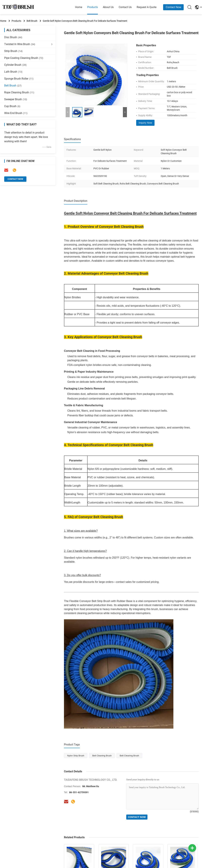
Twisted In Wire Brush (20, 44)
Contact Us (125, 7)
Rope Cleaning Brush (19, 92)
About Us (108, 7)
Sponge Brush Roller (19, 79)
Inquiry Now (145, 123)
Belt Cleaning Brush (102, 756)
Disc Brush (13, 37)
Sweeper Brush (16, 99)
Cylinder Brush (15, 65)
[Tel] (73, 802)
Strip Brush (13, 51)
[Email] (66, 802)
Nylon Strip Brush (76, 756)
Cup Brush (12, 106)
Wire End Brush (16, 113)
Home (79, 7)
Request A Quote (147, 7)
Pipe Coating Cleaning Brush (24, 58)
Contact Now (173, 7)
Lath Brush (13, 72)
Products (92, 7)
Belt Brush (32, 21)
